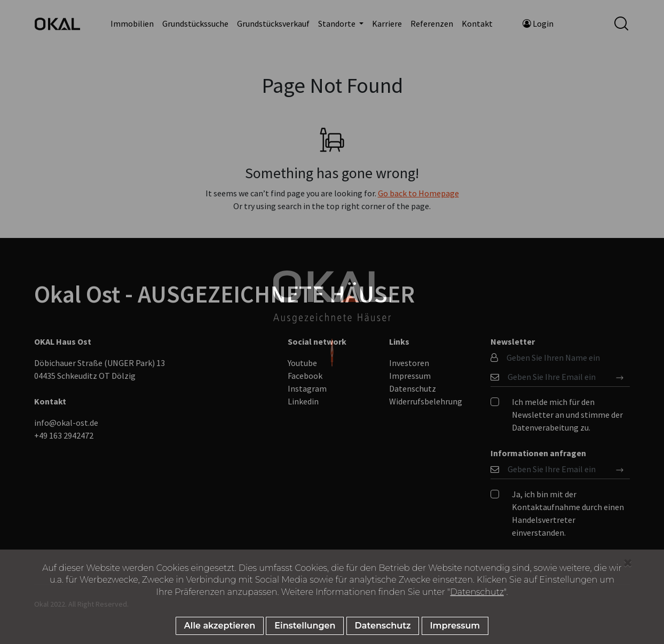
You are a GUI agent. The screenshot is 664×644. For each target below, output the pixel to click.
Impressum (455, 626)
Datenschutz (477, 592)
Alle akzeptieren (220, 626)
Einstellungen (305, 626)
